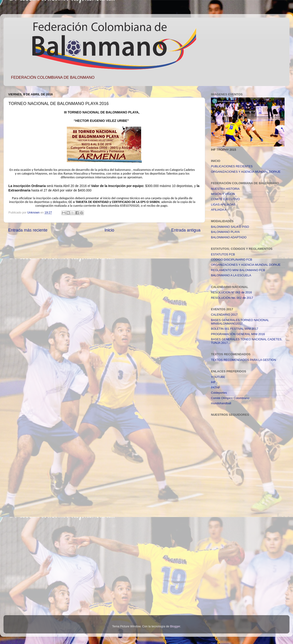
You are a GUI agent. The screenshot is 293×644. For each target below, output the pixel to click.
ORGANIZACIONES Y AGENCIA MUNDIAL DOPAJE (246, 172)
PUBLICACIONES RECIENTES (232, 166)
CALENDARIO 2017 (224, 315)
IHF (213, 382)
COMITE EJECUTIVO (225, 199)
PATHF (216, 388)
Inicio (109, 230)
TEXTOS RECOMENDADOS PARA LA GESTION (243, 360)
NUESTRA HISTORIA (225, 189)
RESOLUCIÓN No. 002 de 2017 (232, 298)
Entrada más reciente (28, 230)
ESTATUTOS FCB (223, 255)
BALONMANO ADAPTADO (229, 237)
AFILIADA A (219, 210)
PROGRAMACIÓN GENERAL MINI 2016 (238, 334)
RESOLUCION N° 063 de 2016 (231, 292)
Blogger (175, 626)
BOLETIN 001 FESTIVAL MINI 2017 (235, 329)
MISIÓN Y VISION (223, 194)
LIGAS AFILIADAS (223, 205)
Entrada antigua (186, 230)
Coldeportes (219, 393)
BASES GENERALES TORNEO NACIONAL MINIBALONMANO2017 (240, 322)
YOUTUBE (218, 377)
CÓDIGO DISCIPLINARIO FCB (232, 260)
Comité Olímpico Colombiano (230, 398)
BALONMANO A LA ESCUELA (231, 275)
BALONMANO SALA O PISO (230, 227)
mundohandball (221, 403)
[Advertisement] (230, 532)
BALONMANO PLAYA (225, 232)
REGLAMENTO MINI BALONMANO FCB (238, 270)
